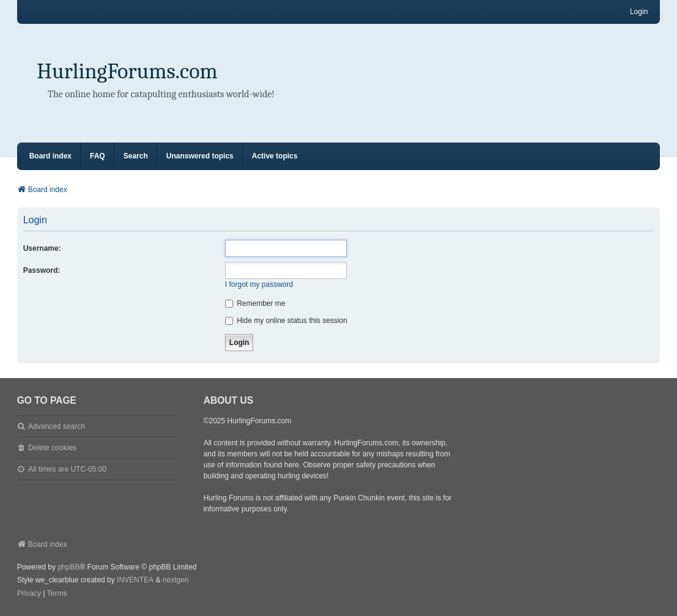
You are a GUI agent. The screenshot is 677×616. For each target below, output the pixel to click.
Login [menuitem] (639, 12)
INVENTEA (135, 580)
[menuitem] (29, 594)
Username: (42, 248)
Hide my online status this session (286, 321)
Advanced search (57, 426)
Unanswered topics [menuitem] (200, 156)
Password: (42, 270)
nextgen (176, 580)
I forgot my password (259, 284)
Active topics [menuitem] (275, 156)
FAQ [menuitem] (98, 156)
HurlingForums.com (127, 71)
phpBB (68, 567)
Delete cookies (52, 448)
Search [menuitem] (136, 156)
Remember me (255, 303)
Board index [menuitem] (50, 156)
